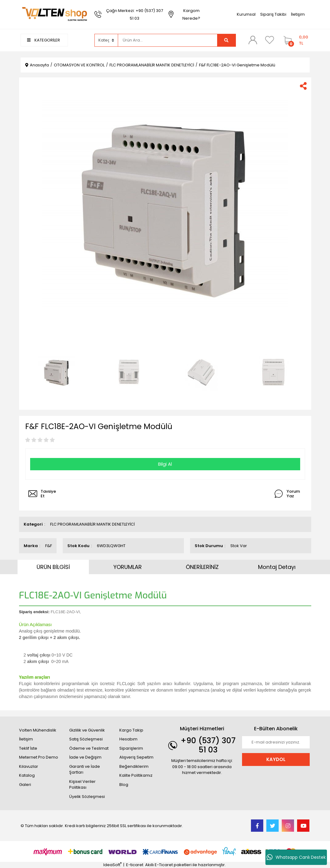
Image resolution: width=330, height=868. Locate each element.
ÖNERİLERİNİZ (202, 567)
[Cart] (295, 40)
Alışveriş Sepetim (136, 757)
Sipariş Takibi (273, 14)
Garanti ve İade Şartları (85, 769)
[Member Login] (253, 40)
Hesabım (128, 739)
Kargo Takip (131, 730)
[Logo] (54, 14)
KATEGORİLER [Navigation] (44, 40)
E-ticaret (135, 865)
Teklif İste (28, 748)
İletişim (298, 14)
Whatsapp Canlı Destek (296, 857)
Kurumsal (246, 14)
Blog (124, 785)
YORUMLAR (128, 567)
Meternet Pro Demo (39, 757)
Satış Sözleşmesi (86, 739)
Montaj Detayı (277, 567)
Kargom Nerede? (191, 14)
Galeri (25, 785)
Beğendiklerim (134, 766)
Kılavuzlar (29, 766)
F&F (49, 546)
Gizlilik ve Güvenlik (87, 730)
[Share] (303, 86)
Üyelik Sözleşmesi (87, 797)
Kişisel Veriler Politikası (82, 785)
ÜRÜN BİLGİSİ (53, 567)
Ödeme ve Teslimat (89, 748)
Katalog (27, 775)
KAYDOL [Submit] (276, 759)
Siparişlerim (131, 748)
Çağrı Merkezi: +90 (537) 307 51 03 (135, 14)
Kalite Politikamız (136, 775)
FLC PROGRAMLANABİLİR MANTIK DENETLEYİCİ (92, 524)
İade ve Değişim (85, 757)
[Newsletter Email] (276, 742)
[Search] (168, 40)
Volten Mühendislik (38, 730)
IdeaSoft (112, 865)
